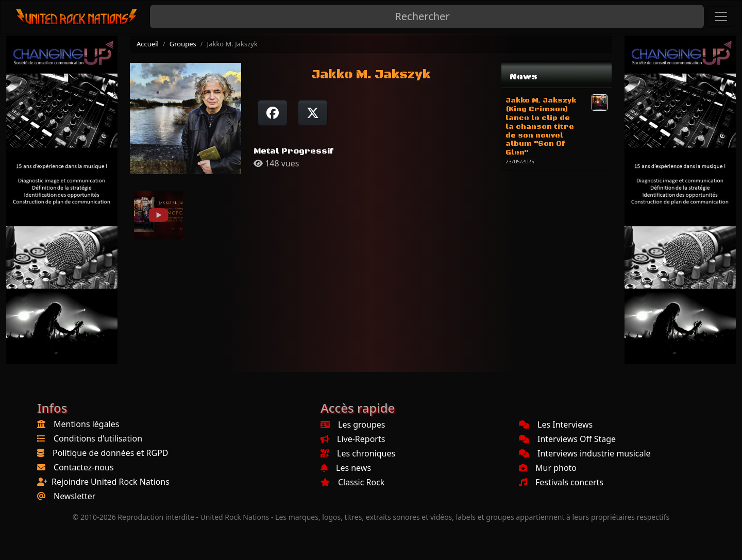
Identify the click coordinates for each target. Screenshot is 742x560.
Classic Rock (352, 482)
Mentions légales (87, 424)
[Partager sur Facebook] (273, 113)
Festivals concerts (561, 482)
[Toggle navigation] (721, 16)
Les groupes (353, 425)
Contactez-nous (84, 467)
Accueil (148, 44)
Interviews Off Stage (567, 439)
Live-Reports (353, 439)
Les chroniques (358, 453)
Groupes (183, 44)
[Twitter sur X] (313, 113)
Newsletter (74, 496)
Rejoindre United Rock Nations (111, 482)
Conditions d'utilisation (98, 438)
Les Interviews (556, 425)
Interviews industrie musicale (585, 453)
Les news (346, 468)
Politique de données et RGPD (111, 453)
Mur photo (548, 468)
